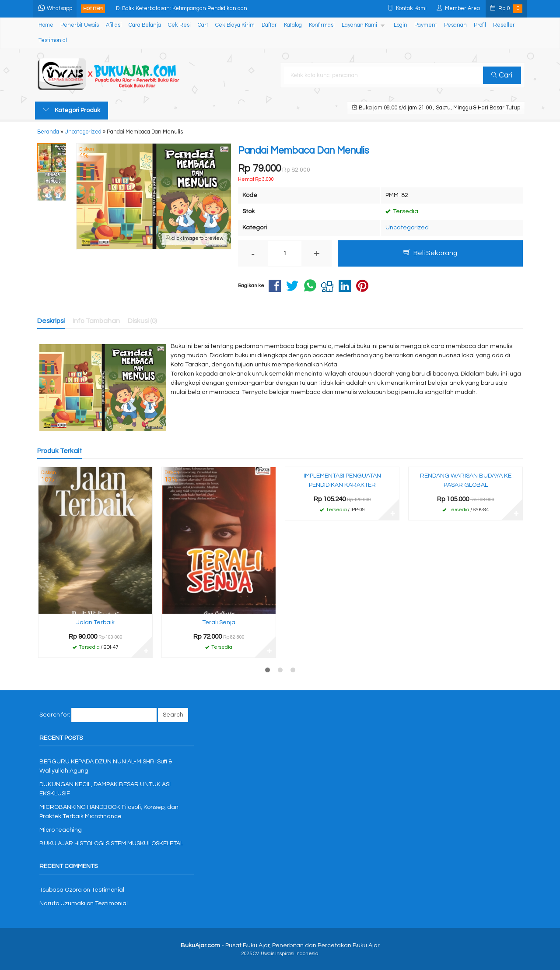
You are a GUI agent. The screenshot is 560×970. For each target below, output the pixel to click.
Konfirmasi (322, 25)
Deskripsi (51, 321)
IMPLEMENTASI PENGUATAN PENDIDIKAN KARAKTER (342, 480)
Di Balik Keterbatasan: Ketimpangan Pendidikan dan (183, 9)
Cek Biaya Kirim (235, 25)
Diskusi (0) (142, 321)
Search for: (55, 715)
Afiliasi (114, 25)
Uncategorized (407, 228)
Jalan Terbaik (96, 622)
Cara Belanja (145, 25)
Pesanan (455, 25)
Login (401, 25)
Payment (426, 25)
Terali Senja (219, 622)
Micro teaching (61, 830)
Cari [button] (502, 75)
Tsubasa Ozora (61, 890)
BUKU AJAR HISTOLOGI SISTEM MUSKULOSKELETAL (111, 843)
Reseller (504, 25)
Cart (203, 25)
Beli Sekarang (430, 253)
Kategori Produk (72, 110)
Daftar (269, 25)
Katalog (293, 25)
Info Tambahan (96, 321)
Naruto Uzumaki (62, 903)
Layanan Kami (359, 25)
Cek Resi (179, 25)
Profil (480, 25)
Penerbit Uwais (80, 25)
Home (46, 25)
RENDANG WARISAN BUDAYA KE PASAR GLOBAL (466, 480)
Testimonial (53, 40)
